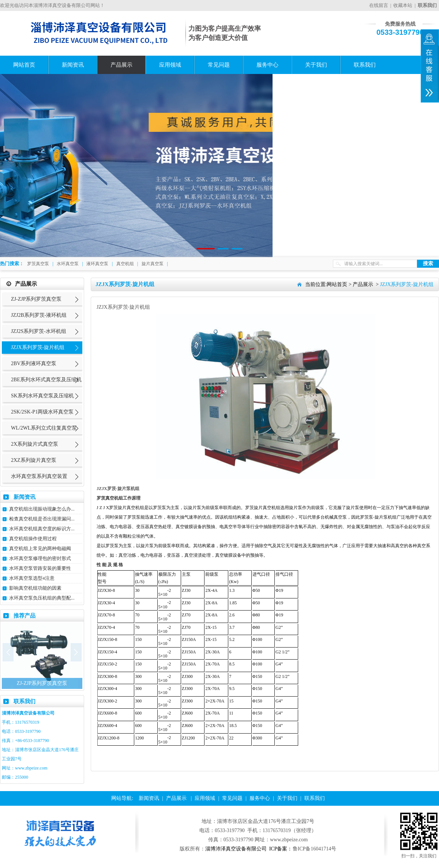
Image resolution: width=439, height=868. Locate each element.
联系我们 (365, 65)
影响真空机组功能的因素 (35, 588)
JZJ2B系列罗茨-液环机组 (39, 315)
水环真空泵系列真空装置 (39, 476)
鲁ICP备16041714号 (315, 849)
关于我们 (316, 65)
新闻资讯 (73, 65)
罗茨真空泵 (38, 264)
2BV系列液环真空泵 (34, 363)
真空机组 (125, 264)
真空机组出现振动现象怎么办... (42, 509)
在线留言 (379, 5)
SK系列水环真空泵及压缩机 (42, 396)
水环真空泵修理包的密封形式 (40, 558)
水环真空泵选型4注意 (32, 578)
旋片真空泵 (153, 264)
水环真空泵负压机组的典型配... (42, 598)
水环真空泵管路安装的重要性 (40, 568)
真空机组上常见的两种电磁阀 (40, 548)
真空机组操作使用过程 (33, 539)
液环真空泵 (97, 264)
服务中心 (267, 65)
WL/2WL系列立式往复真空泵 (44, 428)
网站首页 (24, 65)
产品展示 (121, 65)
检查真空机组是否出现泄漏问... (42, 519)
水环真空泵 (68, 264)
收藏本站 (403, 5)
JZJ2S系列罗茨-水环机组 (39, 331)
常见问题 (219, 65)
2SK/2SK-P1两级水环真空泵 (42, 412)
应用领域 (170, 65)
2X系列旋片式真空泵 (35, 444)
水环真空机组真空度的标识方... (42, 529)
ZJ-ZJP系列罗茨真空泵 (36, 299)
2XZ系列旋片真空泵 (34, 460)
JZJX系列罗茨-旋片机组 (38, 347)
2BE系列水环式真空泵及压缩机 (46, 380)
